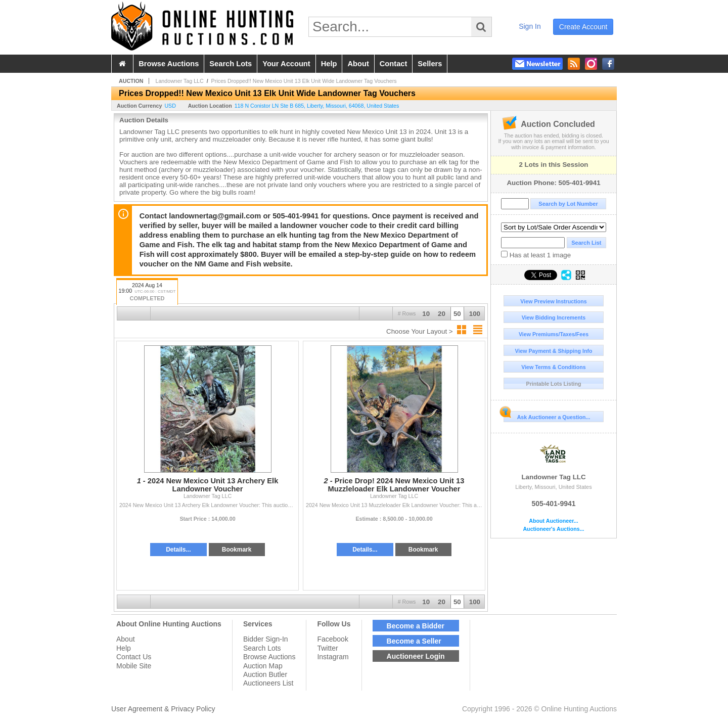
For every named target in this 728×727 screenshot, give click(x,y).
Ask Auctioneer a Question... (547, 416)
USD (170, 106)
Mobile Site (134, 666)
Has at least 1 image (536, 255)
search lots (231, 64)
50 (457, 314)
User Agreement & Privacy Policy (163, 709)
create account (583, 27)
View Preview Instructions (553, 301)
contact (394, 64)
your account (286, 64)
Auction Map (263, 666)
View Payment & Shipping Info (553, 351)
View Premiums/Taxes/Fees (554, 334)
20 (442, 314)
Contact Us (134, 657)
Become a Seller (414, 641)
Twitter (327, 648)
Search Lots (262, 648)
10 (426, 314)
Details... (178, 550)
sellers (430, 64)
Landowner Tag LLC (554, 460)
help (329, 64)
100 (475, 314)
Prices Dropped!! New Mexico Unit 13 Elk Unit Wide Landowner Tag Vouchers (304, 81)
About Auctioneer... (553, 521)
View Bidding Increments (554, 317)
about (358, 64)
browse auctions (169, 64)
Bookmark (237, 550)
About (126, 639)
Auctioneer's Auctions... (553, 529)
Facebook (332, 639)
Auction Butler (265, 674)
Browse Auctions (269, 657)
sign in (530, 26)
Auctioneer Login (416, 656)
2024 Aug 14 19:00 (147, 292)
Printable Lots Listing (554, 384)
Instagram (333, 657)
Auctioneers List (268, 683)
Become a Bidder (416, 626)
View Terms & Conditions (554, 367)
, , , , (317, 106)
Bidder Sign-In (266, 639)
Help (124, 648)
